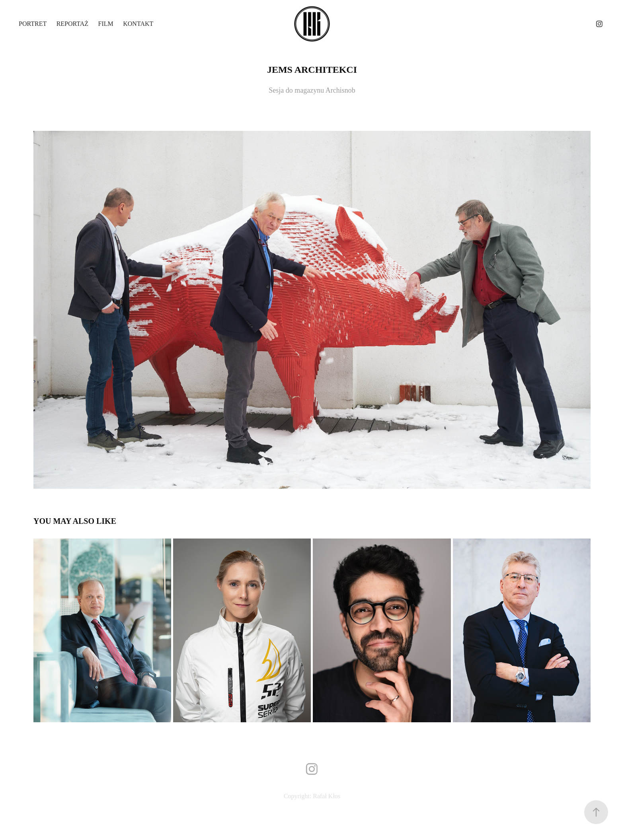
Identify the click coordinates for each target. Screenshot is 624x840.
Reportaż (72, 24)
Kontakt (138, 24)
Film (106, 24)
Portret (33, 24)
